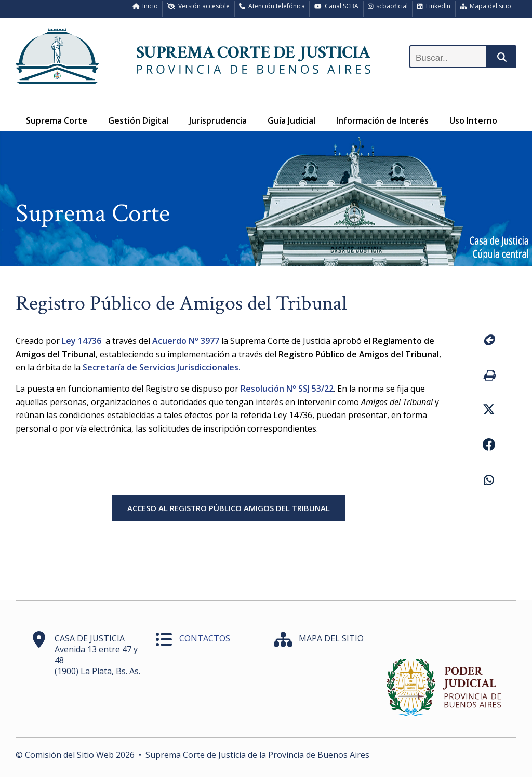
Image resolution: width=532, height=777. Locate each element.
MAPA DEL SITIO (331, 638)
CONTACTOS (205, 638)
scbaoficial (388, 6)
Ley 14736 (83, 341)
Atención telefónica (272, 6)
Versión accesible (198, 6)
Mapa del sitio (486, 6)
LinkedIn (434, 6)
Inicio (145, 6)
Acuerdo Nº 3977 (186, 341)
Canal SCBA (336, 6)
